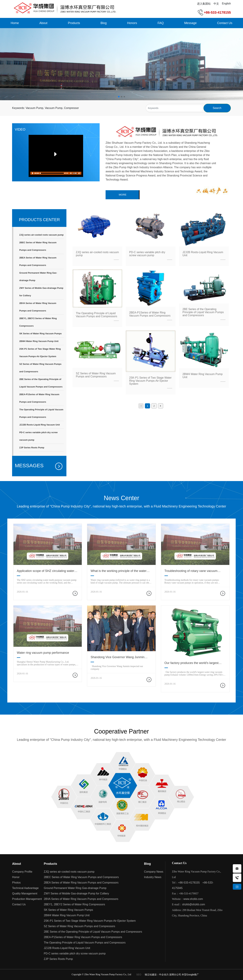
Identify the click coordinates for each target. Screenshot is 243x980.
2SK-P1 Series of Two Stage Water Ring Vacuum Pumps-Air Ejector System (150, 381)
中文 (216, 4)
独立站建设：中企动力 (157, 975)
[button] (119, 97)
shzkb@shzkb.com (194, 904)
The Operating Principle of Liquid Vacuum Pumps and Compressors (97, 315)
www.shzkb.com (193, 899)
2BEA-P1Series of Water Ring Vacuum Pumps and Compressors (150, 314)
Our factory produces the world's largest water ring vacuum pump (192, 665)
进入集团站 (204, 4)
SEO (139, 975)
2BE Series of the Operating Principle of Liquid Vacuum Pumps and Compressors (203, 312)
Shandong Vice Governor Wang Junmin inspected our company (117, 659)
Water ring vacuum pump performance (43, 653)
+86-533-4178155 (217, 12)
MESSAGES (29, 465)
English (226, 3)
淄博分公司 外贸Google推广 (184, 975)
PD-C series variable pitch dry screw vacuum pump (147, 254)
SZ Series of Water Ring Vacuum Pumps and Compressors (96, 375)
